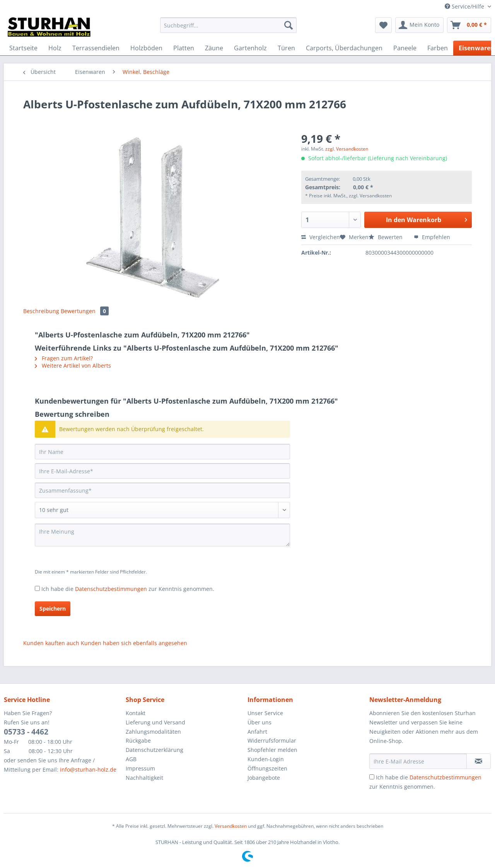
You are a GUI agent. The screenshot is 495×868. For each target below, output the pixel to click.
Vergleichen (321, 237)
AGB (131, 759)
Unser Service (265, 713)
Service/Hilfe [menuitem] (465, 6)
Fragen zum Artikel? (64, 358)
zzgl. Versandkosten (347, 149)
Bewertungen (85, 311)
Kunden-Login (266, 759)
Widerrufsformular (272, 740)
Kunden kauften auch (51, 643)
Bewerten (386, 237)
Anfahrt (257, 732)
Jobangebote (264, 778)
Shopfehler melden (272, 750)
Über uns (259, 722)
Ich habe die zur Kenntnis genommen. (128, 589)
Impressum (140, 768)
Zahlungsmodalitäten (153, 732)
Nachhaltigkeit (144, 778)
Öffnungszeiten (267, 768)
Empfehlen (432, 237)
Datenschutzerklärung (154, 750)
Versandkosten (231, 826)
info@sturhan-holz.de (88, 770)
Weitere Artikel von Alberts (73, 366)
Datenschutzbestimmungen (111, 589)
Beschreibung (41, 311)
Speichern (53, 609)
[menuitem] (228, 29)
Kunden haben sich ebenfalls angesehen (134, 643)
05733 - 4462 (26, 732)
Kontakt (136, 713)
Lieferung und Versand (155, 722)
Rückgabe (138, 740)
